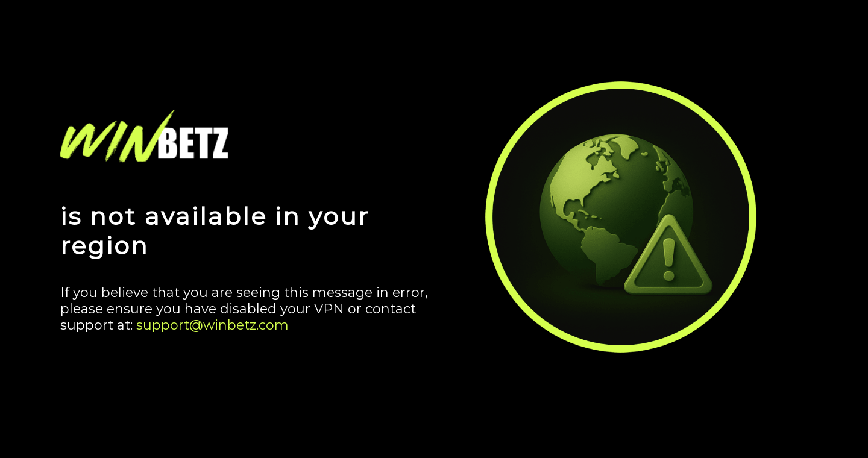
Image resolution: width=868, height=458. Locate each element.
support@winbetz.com (212, 325)
